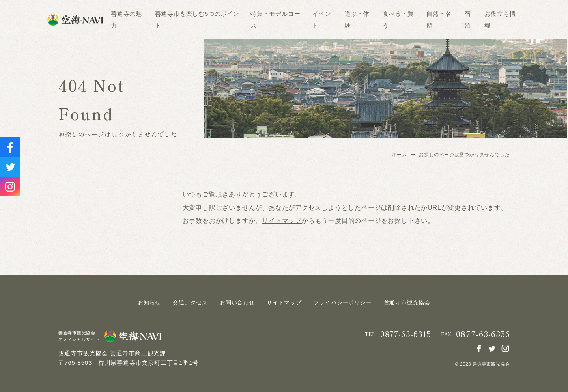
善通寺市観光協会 (407, 302)
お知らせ (149, 302)
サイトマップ (282, 221)
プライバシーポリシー (343, 302)
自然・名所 (439, 20)
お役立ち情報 (500, 20)
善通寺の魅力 (126, 20)
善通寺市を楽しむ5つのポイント (197, 20)
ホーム (400, 155)
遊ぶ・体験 (357, 20)
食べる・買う (398, 20)
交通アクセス (190, 302)
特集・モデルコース (275, 20)
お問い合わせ (237, 302)
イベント (322, 20)
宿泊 (468, 20)
